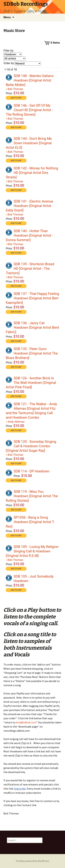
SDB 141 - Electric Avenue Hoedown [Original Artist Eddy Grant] (29, 206)
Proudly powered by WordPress (33, 861)
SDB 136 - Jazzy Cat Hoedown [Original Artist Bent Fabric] (32, 327)
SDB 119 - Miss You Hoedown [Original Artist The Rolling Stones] (32, 496)
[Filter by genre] (13, 54)
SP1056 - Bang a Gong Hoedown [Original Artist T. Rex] (30, 522)
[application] (9, 77)
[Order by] (28, 64)
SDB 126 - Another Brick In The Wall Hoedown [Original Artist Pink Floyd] (31, 383)
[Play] (9, 77)
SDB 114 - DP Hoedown (31, 471)
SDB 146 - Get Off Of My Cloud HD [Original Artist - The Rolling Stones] (29, 110)
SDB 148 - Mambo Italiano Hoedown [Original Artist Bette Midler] (30, 80)
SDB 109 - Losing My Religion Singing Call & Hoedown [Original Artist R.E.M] (32, 551)
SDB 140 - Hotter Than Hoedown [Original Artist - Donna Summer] (29, 235)
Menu (7, 17)
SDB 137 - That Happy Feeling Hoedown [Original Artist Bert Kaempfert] (32, 298)
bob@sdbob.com (26, 722)
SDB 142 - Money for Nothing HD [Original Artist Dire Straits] (32, 173)
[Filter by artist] (14, 59)
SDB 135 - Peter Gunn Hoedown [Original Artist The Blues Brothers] (32, 353)
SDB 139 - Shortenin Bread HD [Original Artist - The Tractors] (30, 269)
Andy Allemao (16, 422)
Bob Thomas (15, 89)
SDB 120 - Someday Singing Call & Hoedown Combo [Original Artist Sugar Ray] (31, 446)
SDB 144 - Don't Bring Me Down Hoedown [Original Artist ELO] (29, 143)
